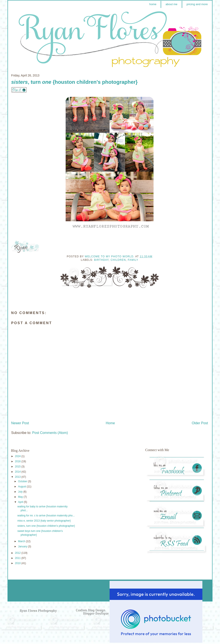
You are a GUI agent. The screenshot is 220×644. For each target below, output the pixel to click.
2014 (18, 472)
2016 (18, 461)
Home (110, 423)
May (21, 497)
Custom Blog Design (91, 610)
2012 (18, 553)
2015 (18, 467)
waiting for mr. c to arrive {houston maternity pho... (46, 516)
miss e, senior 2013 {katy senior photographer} (44, 521)
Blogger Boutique (96, 614)
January (23, 546)
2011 (18, 558)
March (22, 541)
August (22, 487)
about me (171, 4)
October (23, 481)
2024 (18, 456)
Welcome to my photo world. (110, 256)
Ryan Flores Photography (38, 611)
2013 (18, 477)
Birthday (101, 260)
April (21, 502)
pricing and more (197, 4)
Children (118, 260)
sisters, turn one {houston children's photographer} (46, 526)
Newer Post (20, 423)
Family (133, 260)
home (153, 4)
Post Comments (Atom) (50, 433)
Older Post (200, 423)
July (21, 492)
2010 (18, 563)
